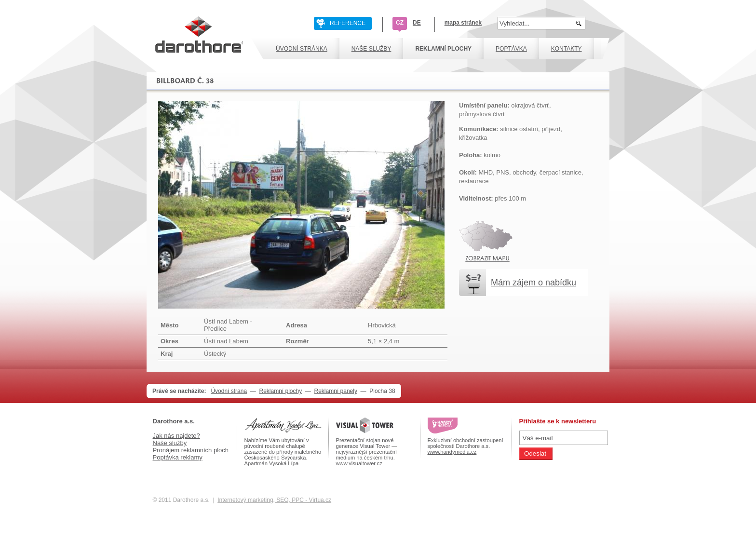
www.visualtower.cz (359, 463)
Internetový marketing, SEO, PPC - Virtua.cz (274, 500)
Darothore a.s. (174, 421)
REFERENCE (348, 23)
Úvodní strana (229, 391)
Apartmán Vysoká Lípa (272, 463)
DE (417, 23)
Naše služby (170, 443)
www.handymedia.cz (452, 452)
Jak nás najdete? (176, 436)
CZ (400, 23)
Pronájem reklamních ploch (191, 450)
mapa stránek (463, 23)
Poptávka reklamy (178, 457)
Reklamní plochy (280, 391)
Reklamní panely (336, 391)
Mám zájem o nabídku (533, 283)
